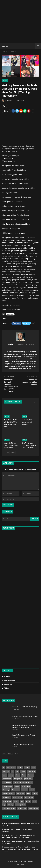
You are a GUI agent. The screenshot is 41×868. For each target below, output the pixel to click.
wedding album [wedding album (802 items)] (20, 805)
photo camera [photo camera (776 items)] (7, 779)
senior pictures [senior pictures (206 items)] (7, 801)
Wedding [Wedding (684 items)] (10, 805)
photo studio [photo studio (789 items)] (15, 790)
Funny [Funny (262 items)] (4, 775)
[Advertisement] (20, 22)
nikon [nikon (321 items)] (17, 775)
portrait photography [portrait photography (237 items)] (9, 794)
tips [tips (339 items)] (22, 801)
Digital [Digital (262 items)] (34, 768)
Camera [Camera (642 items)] (20, 768)
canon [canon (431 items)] (27, 768)
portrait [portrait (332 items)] (32, 790)
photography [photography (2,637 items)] (28, 779)
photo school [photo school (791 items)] (26, 786)
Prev (7, 452)
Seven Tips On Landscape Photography (25, 707)
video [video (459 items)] (34, 801)
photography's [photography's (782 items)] (7, 782)
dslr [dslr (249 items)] (17, 771)
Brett (6, 841)
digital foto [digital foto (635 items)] (6, 771)
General (7, 677)
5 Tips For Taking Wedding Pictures (23, 744)
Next (13, 452)
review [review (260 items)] (28, 794)
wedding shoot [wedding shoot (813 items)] (33, 809)
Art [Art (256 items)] (3, 768)
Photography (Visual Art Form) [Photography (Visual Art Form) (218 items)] (23, 782)
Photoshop (8, 684)
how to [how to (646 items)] (11, 775)
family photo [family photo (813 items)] (31, 771)
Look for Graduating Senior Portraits (24, 735)
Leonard (7, 829)
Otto (6, 835)
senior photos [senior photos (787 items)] (29, 797)
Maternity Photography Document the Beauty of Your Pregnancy (24, 727)
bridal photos (10, 314)
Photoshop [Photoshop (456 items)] (6, 790)
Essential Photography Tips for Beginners (25, 716)
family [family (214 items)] (23, 771)
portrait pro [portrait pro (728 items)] (20, 794)
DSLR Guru (6, 46)
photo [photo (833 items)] (23, 775)
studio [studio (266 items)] (16, 801)
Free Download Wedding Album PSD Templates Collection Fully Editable (20, 849)
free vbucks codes (11, 823)
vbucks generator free (13, 847)
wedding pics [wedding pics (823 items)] (22, 809)
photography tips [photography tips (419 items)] (7, 786)
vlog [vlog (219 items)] (4, 805)
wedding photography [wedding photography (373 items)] (9, 809)
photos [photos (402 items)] (17, 786)
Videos (5, 80)
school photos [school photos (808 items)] (17, 797)
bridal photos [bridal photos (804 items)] (11, 768)
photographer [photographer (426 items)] (18, 779)
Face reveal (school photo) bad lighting (30, 382)
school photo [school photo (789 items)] (6, 797)
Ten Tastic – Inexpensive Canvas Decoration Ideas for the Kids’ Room (18, 836)
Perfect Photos (10, 680)
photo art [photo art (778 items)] (30, 775)
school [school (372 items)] (35, 794)
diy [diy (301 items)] (13, 771)
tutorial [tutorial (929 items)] (28, 801)
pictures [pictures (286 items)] (24, 790)
